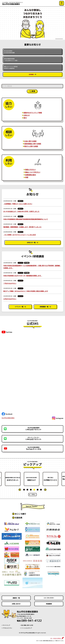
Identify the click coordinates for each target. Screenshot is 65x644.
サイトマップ (6, 625)
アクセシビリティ (8, 628)
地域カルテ (33, 479)
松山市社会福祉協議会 (8, 418)
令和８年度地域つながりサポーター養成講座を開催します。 (23, 276)
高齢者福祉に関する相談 (33, 144)
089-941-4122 (30, 621)
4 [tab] (34, 490)
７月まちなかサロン (10, 283)
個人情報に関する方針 (27, 625)
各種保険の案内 (30, 175)
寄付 (25, 118)
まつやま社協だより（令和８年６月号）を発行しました (21, 211)
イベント (20, 263)
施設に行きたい (30, 170)
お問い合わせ (16, 604)
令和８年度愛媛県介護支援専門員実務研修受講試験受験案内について (26, 219)
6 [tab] (41, 490)
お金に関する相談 (30, 141)
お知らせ (27, 115)
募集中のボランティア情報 (33, 113)
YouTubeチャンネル (34, 448)
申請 (27, 177)
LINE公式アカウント (34, 429)
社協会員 (19, 518)
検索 (33, 91)
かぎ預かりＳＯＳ (51, 479)
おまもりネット (14, 479)
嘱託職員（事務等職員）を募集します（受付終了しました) (22, 227)
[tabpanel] (33, 479)
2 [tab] (27, 490)
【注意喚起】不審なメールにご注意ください (18, 204)
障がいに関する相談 (31, 146)
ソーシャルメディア (27, 628)
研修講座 (27, 263)
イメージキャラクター (49, 598)
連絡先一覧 (16, 598)
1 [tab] (24, 490)
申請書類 (49, 604)
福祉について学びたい (33, 172)
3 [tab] (31, 490)
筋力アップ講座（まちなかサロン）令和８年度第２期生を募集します (26, 291)
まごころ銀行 (20, 514)
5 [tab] (38, 490)
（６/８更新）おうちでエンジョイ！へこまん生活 (20, 235)
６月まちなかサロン (10, 299)
